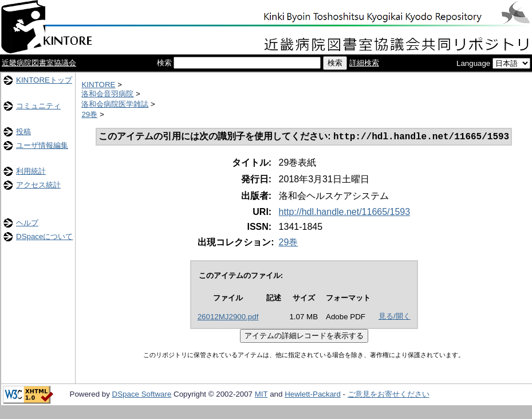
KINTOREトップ (44, 80)
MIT (261, 395)
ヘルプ (27, 223)
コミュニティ (38, 106)
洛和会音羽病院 (107, 94)
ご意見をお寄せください (389, 395)
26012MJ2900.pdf (228, 318)
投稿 (23, 132)
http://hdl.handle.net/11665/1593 (345, 213)
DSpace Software (142, 395)
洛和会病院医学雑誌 (115, 104)
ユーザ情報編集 (42, 145)
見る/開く (395, 317)
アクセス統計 (38, 185)
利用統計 (31, 171)
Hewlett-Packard (313, 395)
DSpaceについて (44, 236)
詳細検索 (364, 63)
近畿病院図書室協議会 (39, 63)
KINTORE (98, 85)
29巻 (89, 114)
